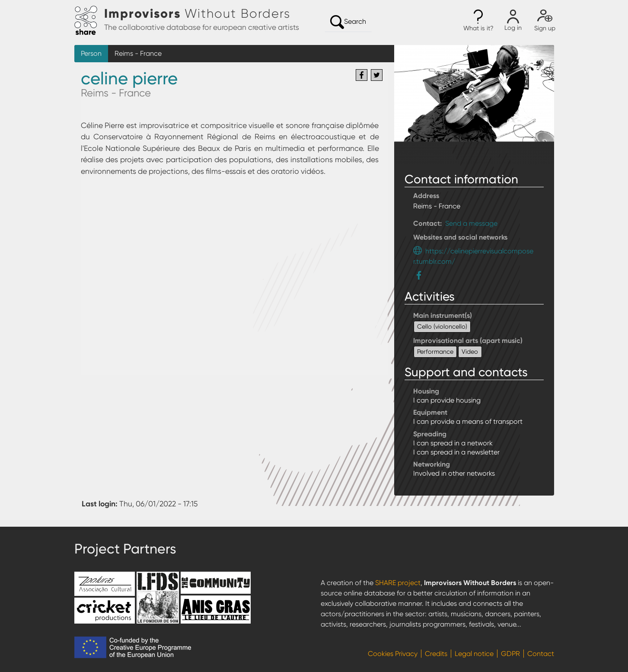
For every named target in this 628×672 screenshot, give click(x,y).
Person (91, 53)
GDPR (510, 654)
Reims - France (138, 53)
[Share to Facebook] (362, 75)
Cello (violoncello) (442, 326)
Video (470, 352)
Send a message (471, 223)
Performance (435, 352)
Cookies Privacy (393, 654)
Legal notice (474, 654)
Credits (436, 654)
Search (348, 22)
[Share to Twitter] (377, 75)
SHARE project (398, 583)
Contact (541, 654)
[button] (478, 21)
